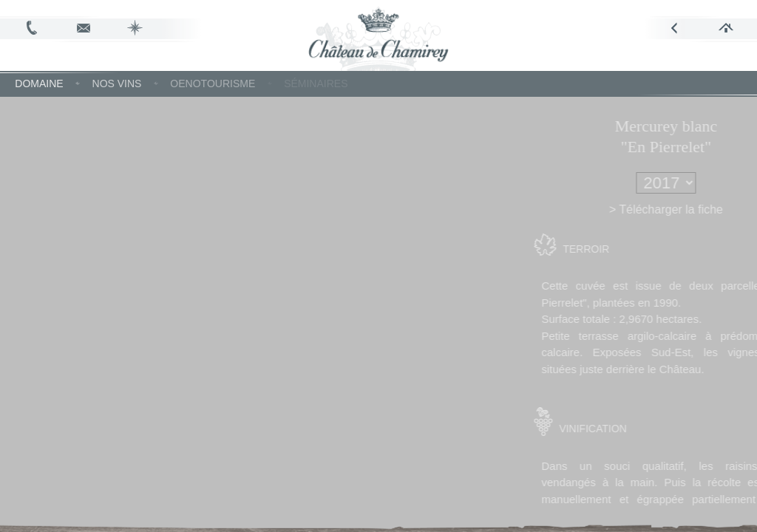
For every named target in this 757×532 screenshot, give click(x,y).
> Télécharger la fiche (687, 209)
